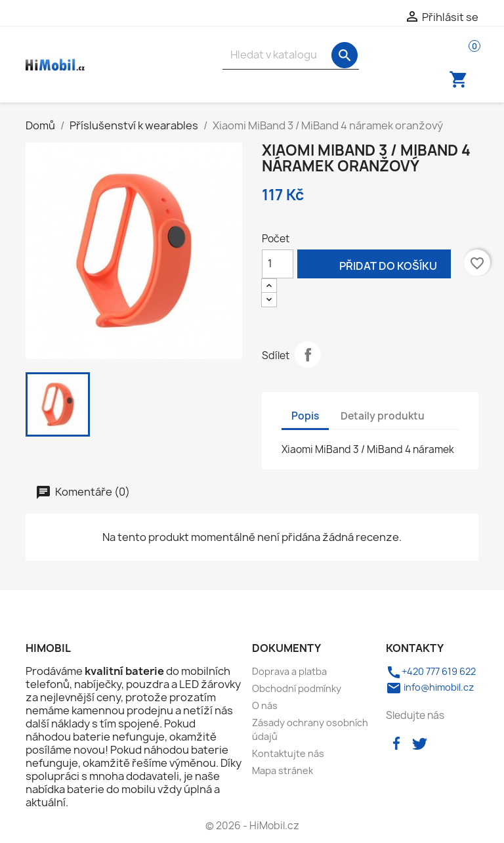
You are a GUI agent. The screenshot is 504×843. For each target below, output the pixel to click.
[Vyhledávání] (291, 55)
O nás (265, 705)
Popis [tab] (305, 416)
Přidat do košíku (374, 265)
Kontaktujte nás (288, 753)
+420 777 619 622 (431, 671)
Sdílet (308, 355)
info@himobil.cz (430, 687)
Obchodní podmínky (297, 688)
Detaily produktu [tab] (383, 416)
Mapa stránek (283, 770)
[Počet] (278, 264)
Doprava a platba (289, 671)
